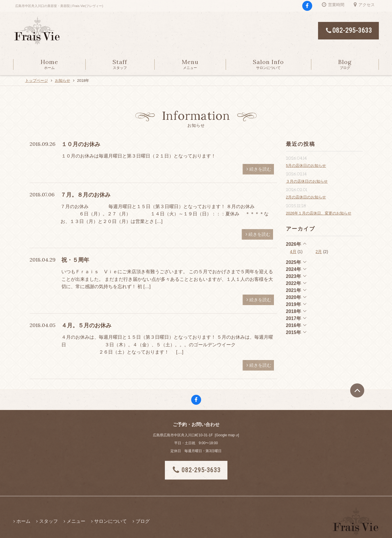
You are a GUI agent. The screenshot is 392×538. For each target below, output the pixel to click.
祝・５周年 (75, 260)
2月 (319, 252)
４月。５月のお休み (86, 325)
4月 (293, 252)
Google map (225, 435)
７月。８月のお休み (86, 195)
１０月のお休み (81, 144)
